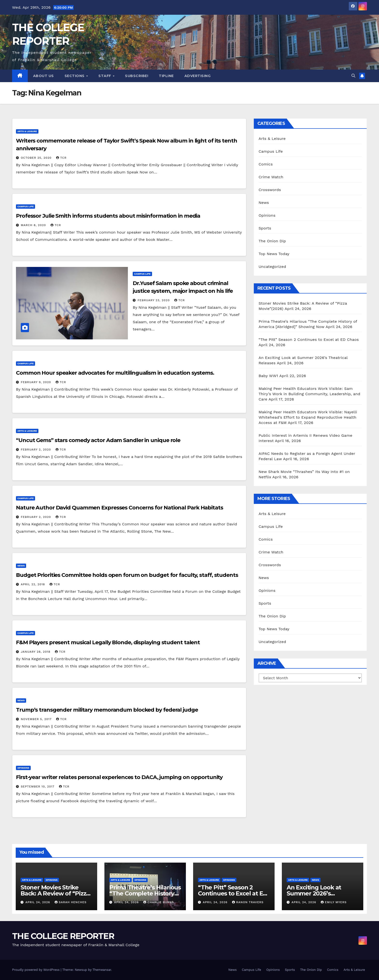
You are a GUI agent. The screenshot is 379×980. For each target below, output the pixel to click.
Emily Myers (334, 902)
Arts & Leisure (27, 131)
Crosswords (270, 190)
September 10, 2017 (38, 787)
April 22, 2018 (33, 584)
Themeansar (102, 970)
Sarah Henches (71, 902)
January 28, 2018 (36, 652)
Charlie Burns (159, 902)
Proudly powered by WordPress (36, 970)
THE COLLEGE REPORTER (63, 936)
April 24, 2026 (38, 902)
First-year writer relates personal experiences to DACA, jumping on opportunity (119, 777)
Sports (265, 228)
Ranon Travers (248, 902)
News (21, 566)
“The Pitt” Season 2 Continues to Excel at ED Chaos (309, 340)
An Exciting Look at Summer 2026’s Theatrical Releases (314, 893)
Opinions (23, 768)
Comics (266, 164)
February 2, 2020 (36, 450)
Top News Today (274, 254)
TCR (61, 158)
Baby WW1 (268, 376)
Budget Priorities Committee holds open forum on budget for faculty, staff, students (127, 575)
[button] (353, 76)
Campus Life (26, 206)
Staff (105, 76)
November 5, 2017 (37, 719)
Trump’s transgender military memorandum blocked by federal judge (107, 710)
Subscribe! (137, 76)
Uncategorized (272, 267)
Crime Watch (271, 177)
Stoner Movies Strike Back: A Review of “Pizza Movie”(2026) (55, 893)
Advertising (198, 76)
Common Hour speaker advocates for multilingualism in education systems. (115, 373)
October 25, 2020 (37, 158)
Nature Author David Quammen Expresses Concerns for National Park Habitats (120, 508)
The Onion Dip (272, 241)
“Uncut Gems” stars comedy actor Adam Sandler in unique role (98, 440)
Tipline (166, 76)
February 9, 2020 (36, 382)
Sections (75, 76)
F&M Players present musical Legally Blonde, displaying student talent (108, 642)
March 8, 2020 (34, 225)
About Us (44, 76)
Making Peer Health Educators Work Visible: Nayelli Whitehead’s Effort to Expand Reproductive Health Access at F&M (308, 417)
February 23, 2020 (154, 300)
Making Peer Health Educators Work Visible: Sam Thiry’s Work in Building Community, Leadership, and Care (310, 394)
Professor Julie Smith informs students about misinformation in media (108, 216)
